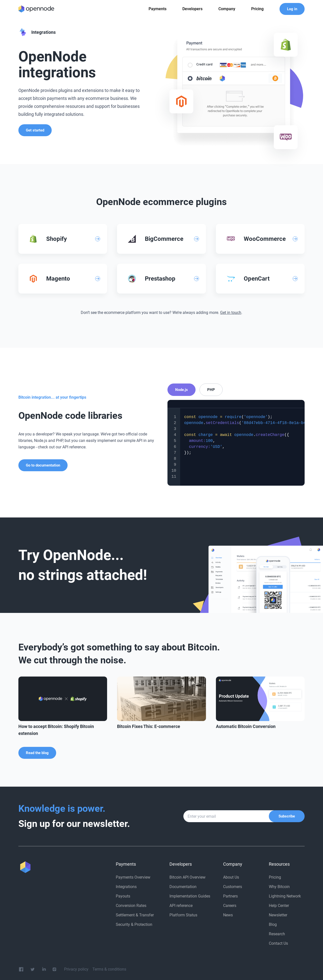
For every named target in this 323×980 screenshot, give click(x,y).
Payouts (123, 896)
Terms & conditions (109, 969)
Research (277, 934)
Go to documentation (43, 465)
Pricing (275, 877)
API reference (181, 906)
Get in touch (231, 313)
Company (227, 9)
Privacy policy (76, 969)
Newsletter (278, 915)
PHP (211, 390)
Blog (273, 924)
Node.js (182, 390)
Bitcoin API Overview (187, 877)
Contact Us (278, 943)
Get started (35, 130)
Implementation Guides (190, 896)
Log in (292, 9)
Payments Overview (133, 877)
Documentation (183, 887)
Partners (230, 896)
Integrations (126, 887)
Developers (192, 9)
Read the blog (37, 753)
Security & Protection (134, 924)
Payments (158, 9)
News (228, 915)
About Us (231, 877)
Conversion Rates (131, 906)
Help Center (279, 906)
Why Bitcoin (279, 887)
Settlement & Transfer (135, 915)
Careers (230, 906)
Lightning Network (285, 896)
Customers (233, 887)
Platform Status (183, 915)
